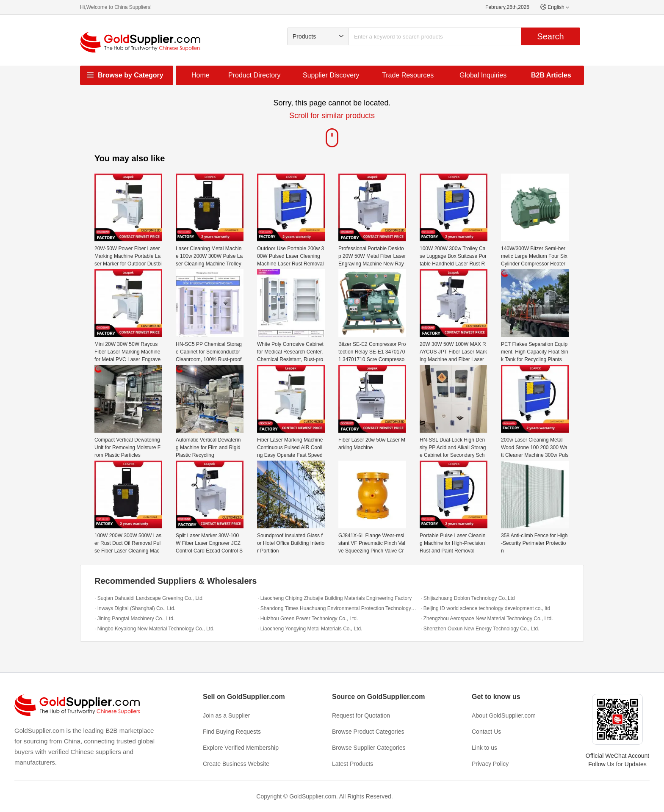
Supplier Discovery (331, 75)
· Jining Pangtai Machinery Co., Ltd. (134, 619)
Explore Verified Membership (241, 748)
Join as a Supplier (226, 715)
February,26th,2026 (507, 7)
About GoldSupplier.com (504, 715)
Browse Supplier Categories (369, 748)
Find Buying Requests (232, 732)
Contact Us (486, 732)
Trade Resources (408, 75)
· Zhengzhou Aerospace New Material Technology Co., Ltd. (487, 619)
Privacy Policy (490, 764)
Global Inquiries (483, 75)
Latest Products (353, 764)
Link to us (484, 748)
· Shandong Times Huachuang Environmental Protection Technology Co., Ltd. (337, 608)
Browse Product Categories (368, 732)
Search (550, 36)
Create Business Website (236, 764)
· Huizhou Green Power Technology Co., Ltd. (308, 619)
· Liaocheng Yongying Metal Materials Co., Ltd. (310, 629)
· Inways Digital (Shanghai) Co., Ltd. (135, 608)
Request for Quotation (361, 715)
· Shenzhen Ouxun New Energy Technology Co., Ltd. (480, 629)
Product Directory (255, 75)
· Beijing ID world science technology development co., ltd (485, 608)
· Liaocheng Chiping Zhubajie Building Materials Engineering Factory (335, 598)
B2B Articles (551, 75)
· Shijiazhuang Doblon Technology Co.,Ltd (468, 598)
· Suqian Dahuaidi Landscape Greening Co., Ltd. (149, 598)
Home (201, 75)
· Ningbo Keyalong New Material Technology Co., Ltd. (155, 629)
